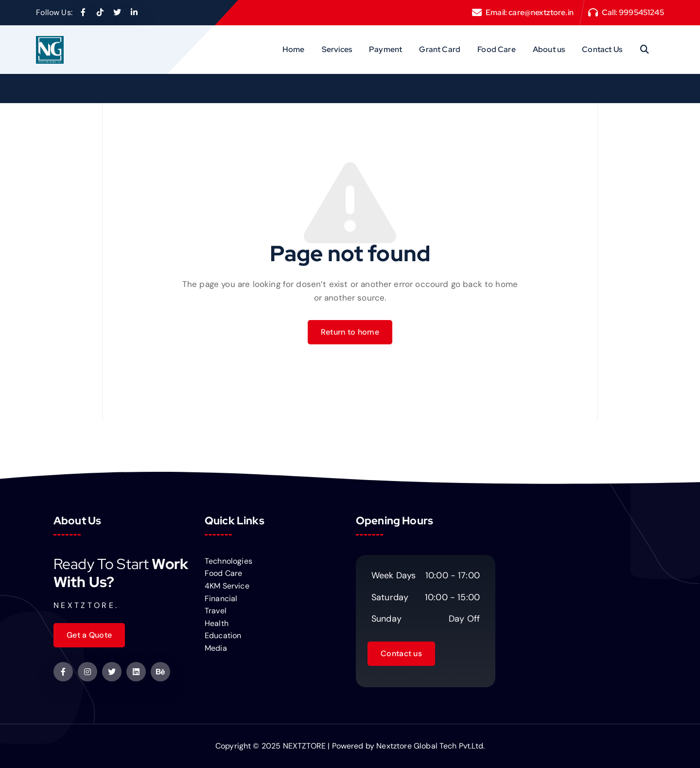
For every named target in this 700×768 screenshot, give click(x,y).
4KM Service (227, 586)
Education (223, 635)
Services (337, 49)
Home (294, 49)
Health (217, 623)
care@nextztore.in (541, 12)
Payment (385, 49)
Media (216, 648)
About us (549, 49)
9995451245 (641, 12)
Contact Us (602, 49)
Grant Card (440, 49)
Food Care (496, 49)
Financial (221, 598)
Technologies (228, 561)
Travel (216, 611)
